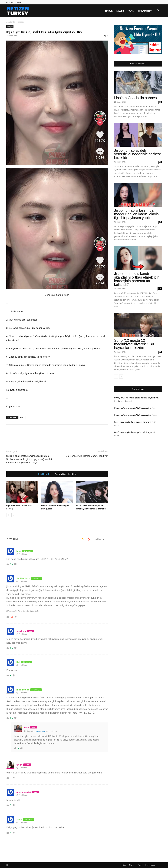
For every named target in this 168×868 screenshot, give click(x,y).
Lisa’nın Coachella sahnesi (136, 98)
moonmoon (40, 731)
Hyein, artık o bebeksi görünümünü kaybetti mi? (137, 398)
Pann (131, 11)
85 (160, 162)
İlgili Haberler (44, 474)
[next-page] (13, 515)
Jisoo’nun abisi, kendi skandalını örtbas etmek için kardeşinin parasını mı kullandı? (137, 279)
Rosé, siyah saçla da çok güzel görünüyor (133, 422)
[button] (158, 11)
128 (160, 289)
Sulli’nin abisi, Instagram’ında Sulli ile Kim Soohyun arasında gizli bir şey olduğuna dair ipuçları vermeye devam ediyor (30, 459)
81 (160, 352)
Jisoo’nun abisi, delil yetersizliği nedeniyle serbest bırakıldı (138, 154)
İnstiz (22, 417)
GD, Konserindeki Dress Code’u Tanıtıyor (87, 456)
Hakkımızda (145, 11)
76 (160, 222)
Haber (109, 11)
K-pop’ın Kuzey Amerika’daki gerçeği (131, 408)
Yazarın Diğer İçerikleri (65, 474)
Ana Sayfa (11, 22)
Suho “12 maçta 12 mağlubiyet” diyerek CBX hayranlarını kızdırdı (134, 344)
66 (160, 102)
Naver (120, 11)
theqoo (10, 26)
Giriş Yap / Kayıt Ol (14, 2)
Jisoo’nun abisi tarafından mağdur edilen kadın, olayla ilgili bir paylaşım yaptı (137, 214)
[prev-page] (8, 515)
